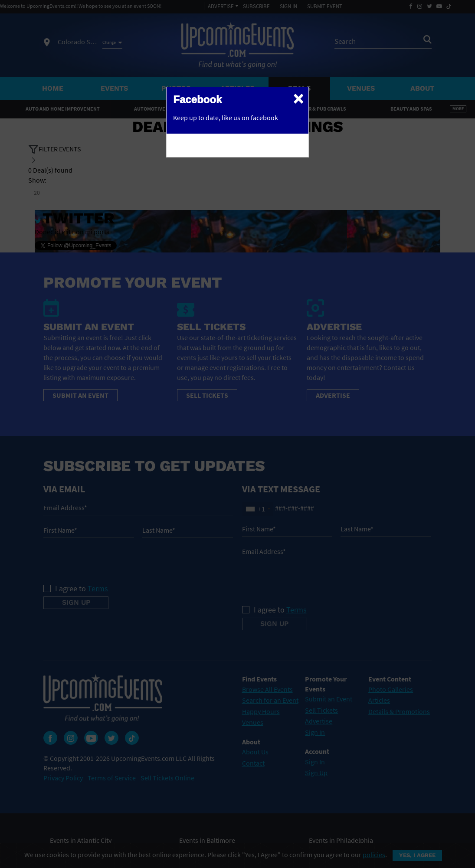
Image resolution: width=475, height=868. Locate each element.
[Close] (298, 98)
